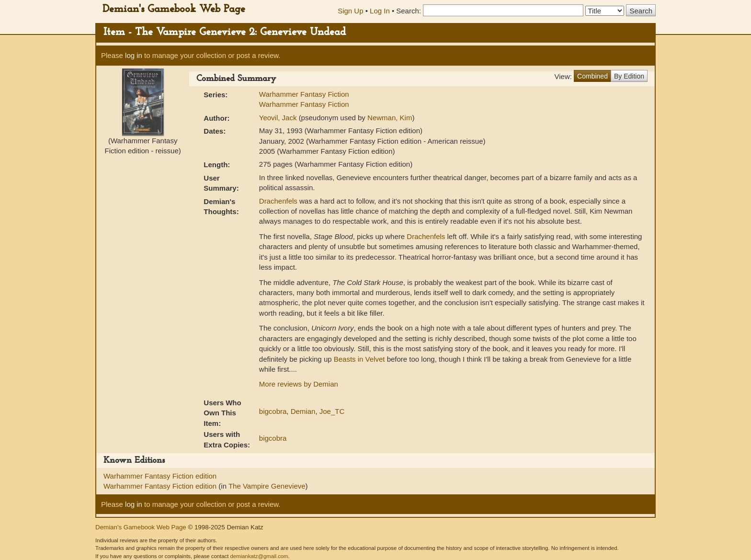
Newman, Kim (390, 118)
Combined (592, 76)
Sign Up (350, 11)
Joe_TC (332, 411)
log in (134, 55)
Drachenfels (278, 201)
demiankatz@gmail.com (259, 556)
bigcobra (273, 411)
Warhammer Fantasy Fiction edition (160, 476)
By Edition (629, 76)
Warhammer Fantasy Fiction (304, 94)
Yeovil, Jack (279, 118)
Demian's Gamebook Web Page (174, 9)
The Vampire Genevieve (267, 486)
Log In (380, 11)
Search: (409, 11)
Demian (303, 411)
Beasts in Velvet (359, 359)
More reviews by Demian (299, 384)
